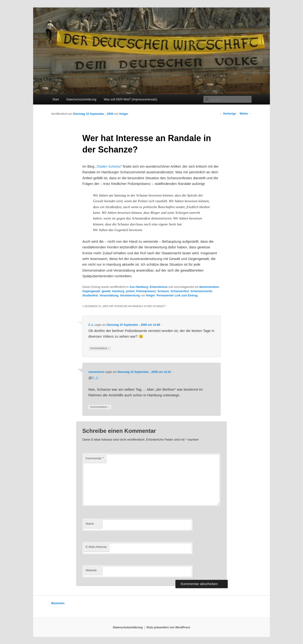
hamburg (118, 291)
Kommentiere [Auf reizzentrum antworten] (100, 407)
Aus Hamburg (139, 287)
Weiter (246, 114)
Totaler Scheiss (109, 166)
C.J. (91, 325)
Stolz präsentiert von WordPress (168, 627)
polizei (130, 291)
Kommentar (95, 458)
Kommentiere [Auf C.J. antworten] (100, 348)
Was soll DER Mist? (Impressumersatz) (130, 99)
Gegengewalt (91, 291)
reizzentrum (96, 372)
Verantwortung (130, 295)
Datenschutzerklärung (81, 99)
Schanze (163, 291)
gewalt (106, 291)
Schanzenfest (180, 291)
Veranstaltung (109, 295)
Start (56, 99)
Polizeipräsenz (146, 291)
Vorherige (228, 114)
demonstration (209, 287)
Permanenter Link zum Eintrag (177, 295)
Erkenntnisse (158, 287)
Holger (124, 114)
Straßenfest (90, 295)
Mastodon (58, 603)
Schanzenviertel (201, 291)
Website (91, 570)
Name (90, 524)
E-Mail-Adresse (96, 547)
